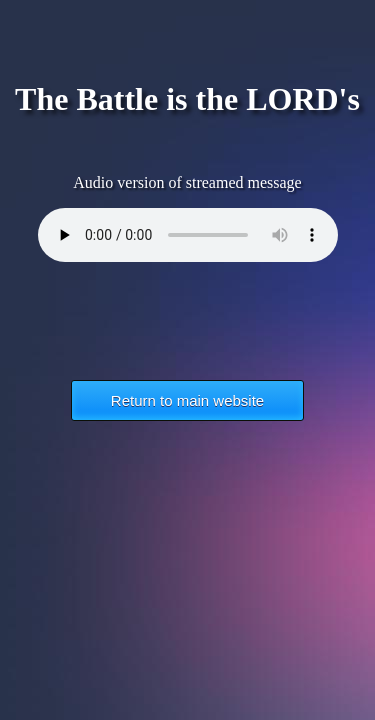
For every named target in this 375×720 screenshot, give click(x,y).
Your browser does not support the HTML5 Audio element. (188, 235)
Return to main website (187, 400)
